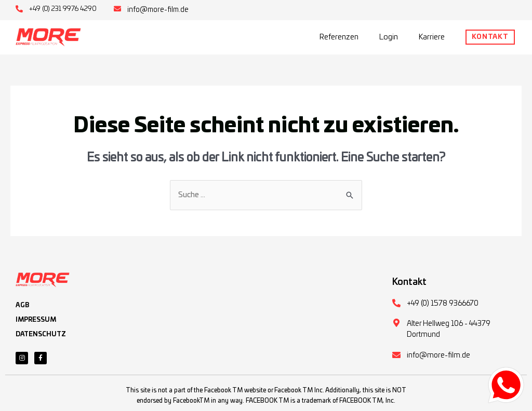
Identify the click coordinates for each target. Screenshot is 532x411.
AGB (22, 305)
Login (389, 37)
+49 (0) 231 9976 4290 (64, 9)
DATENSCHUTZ (41, 334)
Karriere (432, 37)
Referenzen (339, 37)
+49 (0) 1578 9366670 (443, 304)
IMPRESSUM (36, 320)
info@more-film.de (159, 10)
